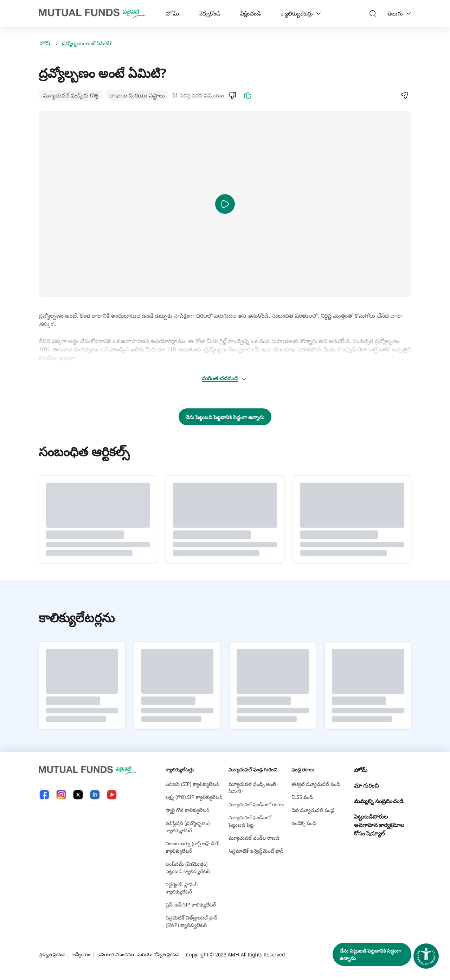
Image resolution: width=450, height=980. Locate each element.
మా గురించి (366, 785)
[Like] (248, 95)
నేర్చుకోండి (210, 13)
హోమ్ (172, 13)
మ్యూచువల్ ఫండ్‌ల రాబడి (254, 838)
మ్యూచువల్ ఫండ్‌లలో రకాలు (256, 804)
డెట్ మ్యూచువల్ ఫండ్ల (313, 810)
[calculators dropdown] (319, 13)
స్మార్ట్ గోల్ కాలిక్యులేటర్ (187, 810)
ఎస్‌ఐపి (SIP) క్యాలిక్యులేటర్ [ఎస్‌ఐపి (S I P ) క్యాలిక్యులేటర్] (192, 784)
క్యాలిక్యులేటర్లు (297, 13)
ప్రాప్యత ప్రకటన (53, 954)
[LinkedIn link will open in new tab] (95, 795)
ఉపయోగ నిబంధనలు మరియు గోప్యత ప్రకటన (145, 954)
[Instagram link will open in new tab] (61, 795)
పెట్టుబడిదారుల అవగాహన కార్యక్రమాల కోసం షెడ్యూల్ (379, 825)
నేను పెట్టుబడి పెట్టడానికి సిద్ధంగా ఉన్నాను (225, 417)
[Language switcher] (409, 13)
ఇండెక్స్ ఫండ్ (304, 823)
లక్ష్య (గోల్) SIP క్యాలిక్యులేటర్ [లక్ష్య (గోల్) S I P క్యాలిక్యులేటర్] (194, 797)
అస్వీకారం (84, 954)
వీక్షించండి (250, 13)
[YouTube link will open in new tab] (112, 795)
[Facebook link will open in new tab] (44, 795)
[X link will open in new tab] (78, 795)
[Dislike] (232, 95)
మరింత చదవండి (224, 378)
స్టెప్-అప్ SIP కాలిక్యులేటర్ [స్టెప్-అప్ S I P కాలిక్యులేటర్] (191, 905)
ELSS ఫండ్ (302, 797)
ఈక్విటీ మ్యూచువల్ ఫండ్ (316, 784)
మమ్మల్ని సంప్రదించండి (379, 801)
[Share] (404, 95)
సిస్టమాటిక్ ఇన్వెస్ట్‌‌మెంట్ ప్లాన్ (256, 851)
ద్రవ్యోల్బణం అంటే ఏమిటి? (87, 43)
